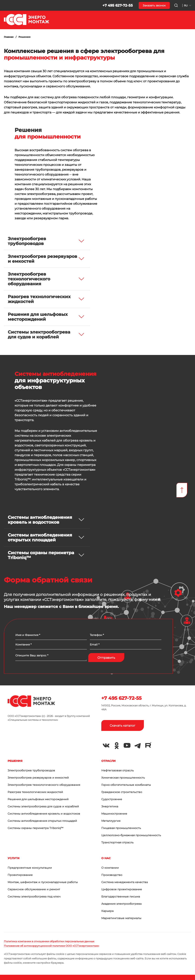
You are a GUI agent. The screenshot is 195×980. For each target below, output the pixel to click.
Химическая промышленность (123, 778)
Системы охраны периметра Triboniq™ (35, 828)
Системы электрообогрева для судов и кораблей (43, 806)
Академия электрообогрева (121, 904)
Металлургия (111, 821)
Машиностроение (114, 814)
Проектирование (20, 875)
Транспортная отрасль (117, 842)
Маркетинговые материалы (121, 918)
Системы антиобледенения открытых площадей (42, 821)
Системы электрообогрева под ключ (34, 897)
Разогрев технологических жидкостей (35, 792)
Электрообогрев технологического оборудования (44, 785)
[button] (6, 5)
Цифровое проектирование (122, 889)
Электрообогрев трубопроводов (31, 770)
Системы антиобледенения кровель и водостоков (44, 814)
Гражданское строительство (122, 792)
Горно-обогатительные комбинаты (126, 785)
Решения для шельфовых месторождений (38, 799)
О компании (110, 868)
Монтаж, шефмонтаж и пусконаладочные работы (43, 882)
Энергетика (110, 806)
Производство (112, 875)
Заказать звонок (154, 5)
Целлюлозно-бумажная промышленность (131, 835)
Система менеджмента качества (125, 882)
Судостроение (112, 799)
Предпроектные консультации (30, 868)
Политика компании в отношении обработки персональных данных (49, 941)
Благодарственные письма (121, 897)
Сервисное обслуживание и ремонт (34, 889)
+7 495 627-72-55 (118, 5)
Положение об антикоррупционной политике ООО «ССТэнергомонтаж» (52, 946)
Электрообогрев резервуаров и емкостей (38, 778)
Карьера (107, 911)
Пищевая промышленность (121, 828)
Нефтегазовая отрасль (118, 770)
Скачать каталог (122, 726)
